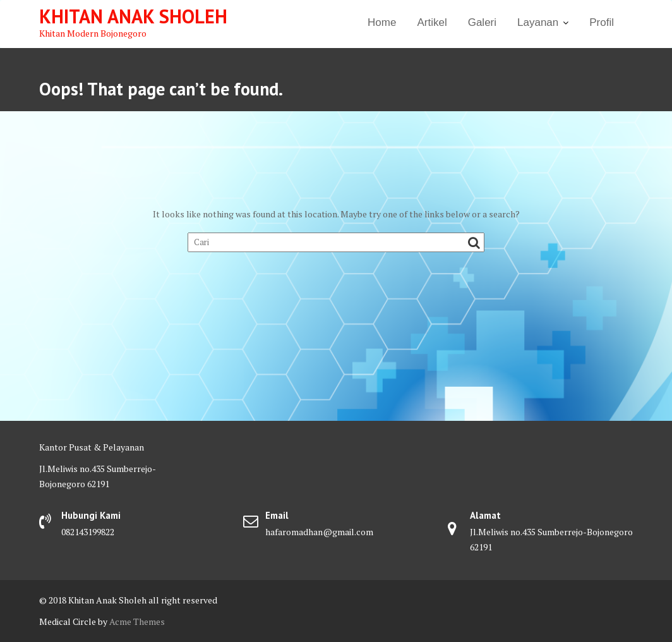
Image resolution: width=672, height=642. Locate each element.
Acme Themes (137, 621)
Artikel (432, 22)
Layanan (538, 22)
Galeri (482, 22)
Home (382, 22)
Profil (602, 22)
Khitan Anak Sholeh (133, 16)
